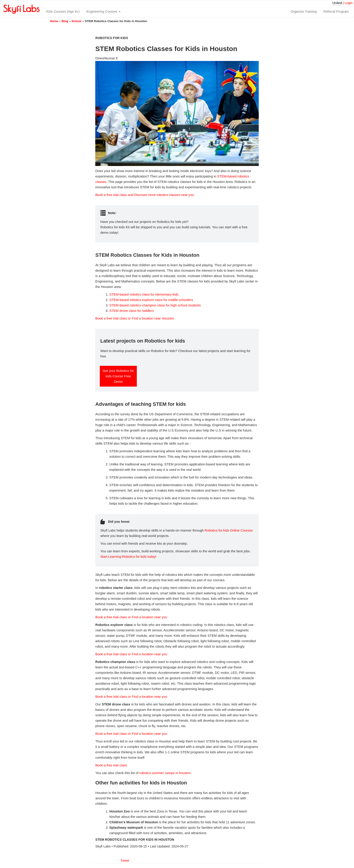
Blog (65, 21)
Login (349, 3)
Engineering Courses (104, 12)
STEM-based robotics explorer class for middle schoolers (151, 300)
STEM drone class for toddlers (132, 311)
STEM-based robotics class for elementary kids (144, 294)
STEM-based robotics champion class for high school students (155, 305)
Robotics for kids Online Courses (229, 530)
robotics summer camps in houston (165, 773)
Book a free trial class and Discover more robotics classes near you (145, 195)
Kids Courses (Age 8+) (63, 12)
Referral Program (336, 12)
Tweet (125, 861)
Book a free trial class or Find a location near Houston (135, 318)
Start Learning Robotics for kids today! (128, 557)
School (77, 21)
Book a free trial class (111, 765)
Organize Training (304, 12)
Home (54, 21)
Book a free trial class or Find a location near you (131, 617)
